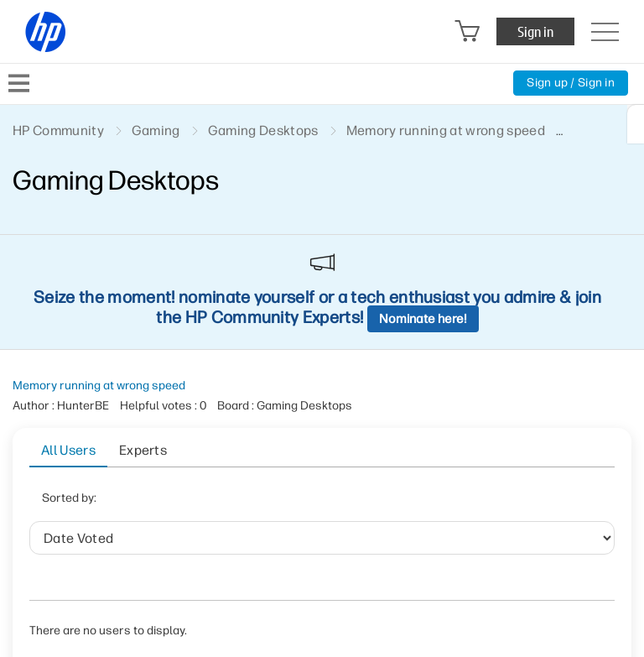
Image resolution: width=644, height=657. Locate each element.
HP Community (58, 130)
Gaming (156, 130)
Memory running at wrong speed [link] (446, 130)
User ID (287, 503)
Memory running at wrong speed (99, 386)
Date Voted (207, 503)
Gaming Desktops (263, 130)
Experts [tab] (143, 450)
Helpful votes (375, 503)
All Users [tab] (68, 450)
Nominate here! (423, 319)
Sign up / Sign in (571, 83)
